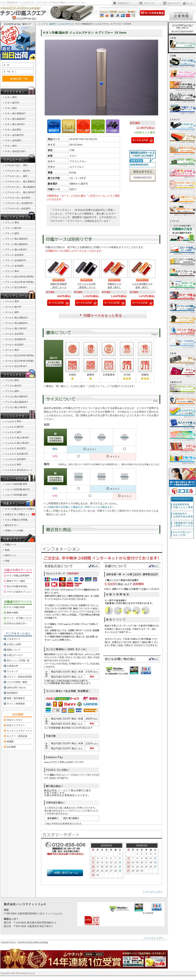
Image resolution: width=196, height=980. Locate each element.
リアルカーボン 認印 (16, 176)
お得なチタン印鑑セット (21, 514)
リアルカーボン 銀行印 (17, 171)
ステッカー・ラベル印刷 (182, 331)
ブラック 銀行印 (13, 228)
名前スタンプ (182, 173)
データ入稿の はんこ (182, 199)
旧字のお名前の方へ (17, 623)
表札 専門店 (182, 360)
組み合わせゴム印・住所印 (182, 150)
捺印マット (11, 555)
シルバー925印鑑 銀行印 (17, 489)
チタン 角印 (11, 146)
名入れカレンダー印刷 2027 (182, 389)
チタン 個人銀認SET (15, 119)
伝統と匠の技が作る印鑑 (182, 86)
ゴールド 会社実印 (14, 334)
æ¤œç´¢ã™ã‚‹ (17, 79)
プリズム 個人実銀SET (16, 396)
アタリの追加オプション (19, 592)
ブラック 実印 (12, 223)
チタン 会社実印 (13, 130)
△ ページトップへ (153, 892)
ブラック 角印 (12, 271)
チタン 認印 (11, 108)
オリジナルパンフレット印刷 (182, 308)
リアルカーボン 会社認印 (18, 208)
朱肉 (7, 550)
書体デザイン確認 (16, 581)
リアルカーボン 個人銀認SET (21, 187)
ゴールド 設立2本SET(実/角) (19, 355)
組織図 (10, 741)
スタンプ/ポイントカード (182, 273)
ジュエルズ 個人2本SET (17, 438)
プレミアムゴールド (17, 296)
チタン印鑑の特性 (16, 607)
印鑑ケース (11, 545)
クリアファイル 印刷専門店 (182, 436)
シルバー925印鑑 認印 (16, 495)
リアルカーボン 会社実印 (18, 198)
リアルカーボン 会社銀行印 (19, 203)
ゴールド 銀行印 (13, 307)
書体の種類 (12, 613)
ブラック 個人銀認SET (16, 244)
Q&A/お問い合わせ (16, 687)
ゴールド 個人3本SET (16, 328)
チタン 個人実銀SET (15, 113)
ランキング (12, 671)
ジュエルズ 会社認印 (15, 459)
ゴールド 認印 (12, 312)
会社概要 (11, 747)
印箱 (7, 561)
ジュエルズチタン (16, 416)
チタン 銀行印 (12, 103)
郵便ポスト (182, 372)
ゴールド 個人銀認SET (16, 323)
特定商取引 (12, 693)
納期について (14, 650)
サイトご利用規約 (16, 704)
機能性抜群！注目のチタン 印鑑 (182, 63)
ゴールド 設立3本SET (16, 366)
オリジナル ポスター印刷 (182, 296)
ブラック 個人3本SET (16, 250)
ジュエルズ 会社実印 (15, 448)
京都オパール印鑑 (14, 530)
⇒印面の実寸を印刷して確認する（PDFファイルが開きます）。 (82, 507)
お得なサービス (15, 655)
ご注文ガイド (14, 639)
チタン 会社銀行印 (14, 135)
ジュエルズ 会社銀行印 (17, 454)
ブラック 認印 (12, 233)
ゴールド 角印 (12, 350)
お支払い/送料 (14, 644)
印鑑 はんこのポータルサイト (182, 45)
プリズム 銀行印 (13, 386)
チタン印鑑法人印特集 (16, 520)
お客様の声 (12, 666)
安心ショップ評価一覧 (18, 660)
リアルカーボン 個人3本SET (20, 192)
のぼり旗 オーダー (182, 447)
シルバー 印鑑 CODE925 (182, 98)
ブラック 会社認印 (14, 266)
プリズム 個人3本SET (16, 407)
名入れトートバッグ (182, 401)
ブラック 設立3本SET (16, 287)
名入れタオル (182, 412)
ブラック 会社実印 (14, 255)
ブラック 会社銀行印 (15, 260)
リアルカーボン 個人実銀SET (21, 181)
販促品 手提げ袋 (182, 459)
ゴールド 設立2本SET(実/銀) (19, 361)
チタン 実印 (11, 97)
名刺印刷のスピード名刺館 (182, 250)
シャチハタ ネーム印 (182, 126)
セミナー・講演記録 (17, 736)
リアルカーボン (14, 160)
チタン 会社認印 (13, 140)
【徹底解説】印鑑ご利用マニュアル (183, 524)
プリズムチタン (14, 375)
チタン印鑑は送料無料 (18, 576)
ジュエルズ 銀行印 (14, 427)
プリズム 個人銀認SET (16, 402)
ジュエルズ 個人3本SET (17, 443)
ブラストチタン (14, 92)
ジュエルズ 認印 (13, 432)
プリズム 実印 (12, 380)
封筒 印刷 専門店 (182, 261)
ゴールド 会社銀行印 (15, 339)
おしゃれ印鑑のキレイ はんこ (182, 74)
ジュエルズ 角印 (13, 464)
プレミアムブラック (17, 217)
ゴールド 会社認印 (14, 345)
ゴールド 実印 (12, 301)
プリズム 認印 (12, 391)
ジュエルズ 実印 (13, 421)
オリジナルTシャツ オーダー (182, 320)
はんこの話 (182, 533)
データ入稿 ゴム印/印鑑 (182, 138)
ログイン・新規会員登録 (19, 677)
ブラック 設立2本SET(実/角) (19, 277)
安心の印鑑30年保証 (17, 586)
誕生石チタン (12, 525)
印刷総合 (182, 233)
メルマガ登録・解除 (17, 682)
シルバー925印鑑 (15, 479)
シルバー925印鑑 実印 (16, 484)
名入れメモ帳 (182, 424)
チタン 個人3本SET (15, 124)
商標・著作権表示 (16, 698)
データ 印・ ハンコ (182, 161)
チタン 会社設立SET (15, 151)
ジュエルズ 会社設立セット (19, 470)
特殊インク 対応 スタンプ (182, 211)
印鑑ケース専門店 (182, 109)
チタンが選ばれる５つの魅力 (20, 509)
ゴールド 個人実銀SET (16, 318)
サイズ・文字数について (19, 618)
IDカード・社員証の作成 (182, 285)
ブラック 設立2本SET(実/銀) (19, 282)
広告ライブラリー (16, 725)
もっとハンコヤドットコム (20, 731)
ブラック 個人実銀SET (16, 239)
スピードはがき (182, 343)
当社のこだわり (15, 720)
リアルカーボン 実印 (16, 165)
